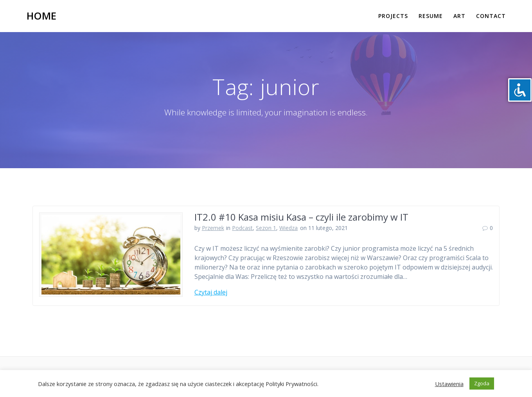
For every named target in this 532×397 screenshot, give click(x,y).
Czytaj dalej (211, 292)
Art (459, 16)
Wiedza (288, 228)
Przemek (213, 228)
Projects (393, 16)
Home (41, 16)
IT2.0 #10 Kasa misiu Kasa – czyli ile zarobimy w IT (301, 217)
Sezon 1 (266, 228)
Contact (491, 16)
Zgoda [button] (482, 383)
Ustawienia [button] (449, 384)
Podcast (242, 228)
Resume (431, 16)
